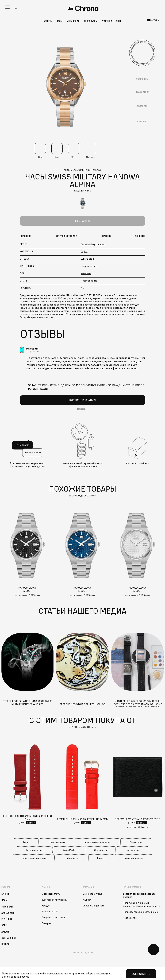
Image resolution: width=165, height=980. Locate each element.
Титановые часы (35, 850)
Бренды (48, 21)
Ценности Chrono (92, 894)
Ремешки (107, 21)
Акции (5, 931)
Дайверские (72, 858)
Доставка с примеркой (55, 900)
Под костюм (133, 850)
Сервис (5, 944)
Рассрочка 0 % (50, 911)
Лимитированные (133, 858)
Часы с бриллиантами (34, 858)
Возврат (47, 923)
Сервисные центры (93, 906)
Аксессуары (91, 21)
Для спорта (100, 850)
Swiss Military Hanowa (93, 244)
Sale (119, 21)
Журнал (87, 900)
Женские (86, 273)
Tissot (26, 842)
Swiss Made (69, 850)
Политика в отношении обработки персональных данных (141, 904)
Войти (81, 409)
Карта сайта (130, 918)
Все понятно (141, 974)
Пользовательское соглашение (140, 912)
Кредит (46, 906)
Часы (60, 21)
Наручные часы (89, 266)
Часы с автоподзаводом (97, 842)
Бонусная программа (53, 917)
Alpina (84, 251)
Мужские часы (57, 842)
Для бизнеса (9, 938)
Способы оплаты (51, 894)
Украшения (73, 21)
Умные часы (136, 842)
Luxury (101, 858)
